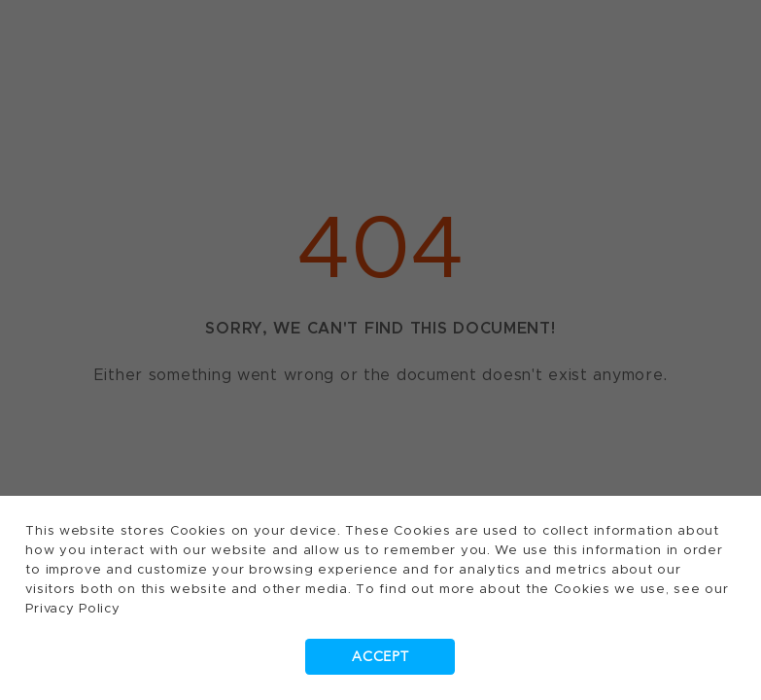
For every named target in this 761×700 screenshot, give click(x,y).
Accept (380, 657)
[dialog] (380, 350)
